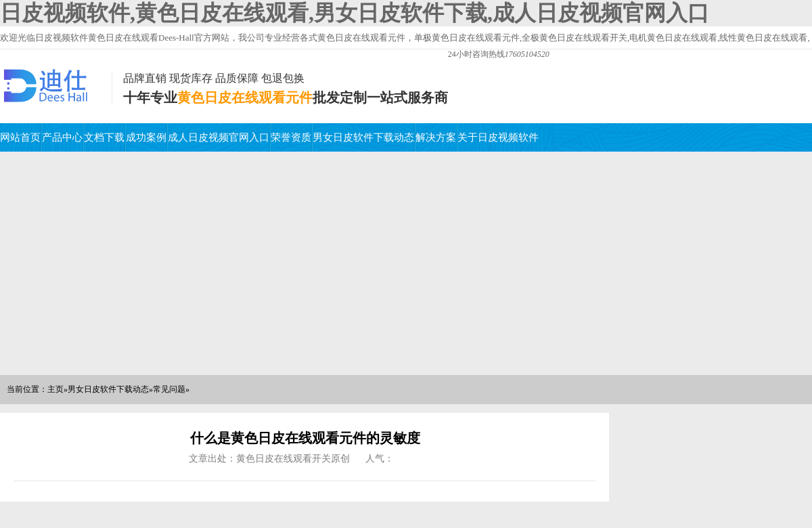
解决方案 (436, 137)
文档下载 (104, 137)
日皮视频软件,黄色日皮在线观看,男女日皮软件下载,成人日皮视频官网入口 (355, 13)
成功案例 (146, 137)
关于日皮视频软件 (498, 137)
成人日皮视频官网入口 (219, 137)
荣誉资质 (291, 137)
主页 (55, 389)
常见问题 (169, 389)
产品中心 (62, 137)
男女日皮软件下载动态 (363, 137)
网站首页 (20, 137)
